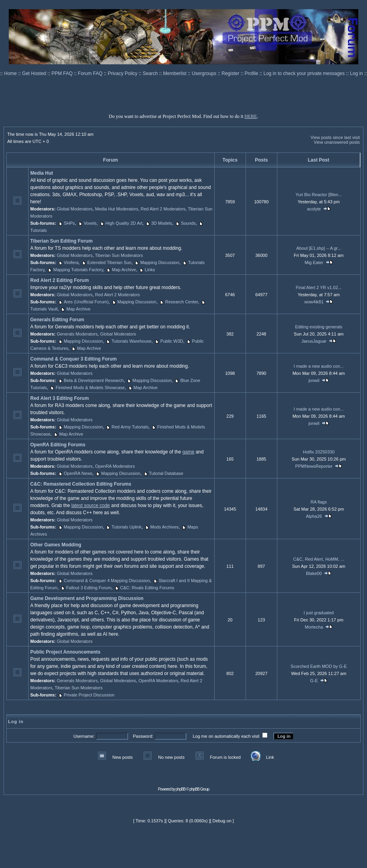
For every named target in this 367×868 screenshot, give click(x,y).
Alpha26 (314, 516)
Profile (252, 73)
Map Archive (124, 270)
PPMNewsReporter (314, 466)
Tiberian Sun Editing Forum (61, 241)
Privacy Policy (123, 73)
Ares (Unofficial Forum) (86, 302)
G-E (314, 681)
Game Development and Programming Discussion (87, 598)
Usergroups (205, 73)
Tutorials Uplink (126, 527)
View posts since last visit (335, 137)
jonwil (314, 380)
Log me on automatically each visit (226, 736)
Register (231, 73)
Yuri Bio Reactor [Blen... (319, 195)
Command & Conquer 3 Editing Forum (73, 359)
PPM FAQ (63, 73)
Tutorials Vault (44, 309)
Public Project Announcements (65, 652)
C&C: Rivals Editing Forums (147, 588)
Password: (143, 736)
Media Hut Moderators (117, 209)
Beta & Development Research (94, 380)
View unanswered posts (337, 142)
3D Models (162, 223)
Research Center (182, 302)
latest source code (91, 505)
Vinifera (71, 262)
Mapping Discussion (159, 262)
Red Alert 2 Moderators (163, 209)
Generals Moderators (77, 334)
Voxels (90, 223)
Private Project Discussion (89, 695)
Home (11, 73)
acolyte (314, 209)
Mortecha (314, 627)
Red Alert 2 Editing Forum (60, 280)
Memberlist (175, 73)
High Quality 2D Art (124, 223)
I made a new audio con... (319, 366)
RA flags (319, 502)
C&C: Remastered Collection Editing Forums (81, 484)
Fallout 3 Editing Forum (89, 588)
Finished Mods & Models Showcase (90, 388)
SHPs (69, 223)
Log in (356, 73)
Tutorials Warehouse (132, 341)
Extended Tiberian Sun (109, 262)
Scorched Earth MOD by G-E (319, 666)
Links (150, 270)
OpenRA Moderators (115, 466)
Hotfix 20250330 (319, 452)
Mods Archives (165, 527)
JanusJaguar (314, 341)
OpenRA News (78, 473)
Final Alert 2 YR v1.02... (319, 287)
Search (151, 73)
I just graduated (319, 613)
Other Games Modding (56, 545)
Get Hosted (35, 73)
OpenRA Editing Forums (58, 445)
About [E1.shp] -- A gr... (319, 248)
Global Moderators (75, 209)
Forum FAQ (91, 73)
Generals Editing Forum (57, 320)
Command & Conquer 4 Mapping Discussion (107, 581)
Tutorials (38, 230)
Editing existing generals (319, 327)
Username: (84, 736)
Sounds (188, 223)
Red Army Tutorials (130, 427)
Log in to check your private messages (305, 73)
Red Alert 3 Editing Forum (60, 398)
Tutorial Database (166, 473)
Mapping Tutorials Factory (78, 270)
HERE (251, 116)
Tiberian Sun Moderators (119, 255)
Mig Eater (314, 262)
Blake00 (314, 573)
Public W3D (172, 341)
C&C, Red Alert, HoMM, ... (319, 559)
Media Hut (41, 173)
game (188, 452)
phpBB (181, 789)
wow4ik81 (314, 302)
